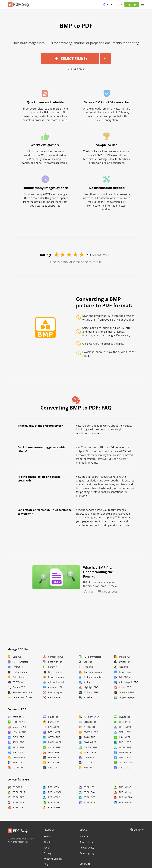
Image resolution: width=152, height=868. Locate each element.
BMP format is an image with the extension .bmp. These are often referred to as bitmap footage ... (101, 584)
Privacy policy (87, 848)
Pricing (47, 853)
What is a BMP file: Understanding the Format (98, 572)
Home (47, 837)
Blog (46, 864)
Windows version (53, 859)
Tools (46, 848)
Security (84, 837)
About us (48, 842)
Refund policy (87, 853)
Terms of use (87, 842)
